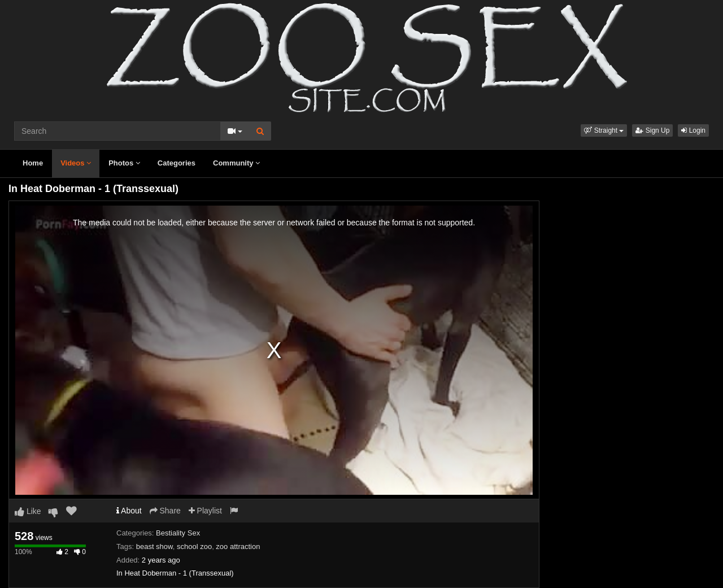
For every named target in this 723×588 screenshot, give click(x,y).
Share (165, 511)
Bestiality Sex (178, 533)
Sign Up (652, 130)
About (129, 511)
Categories (177, 163)
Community (236, 163)
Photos (124, 163)
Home (33, 163)
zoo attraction (238, 546)
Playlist (205, 511)
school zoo (194, 546)
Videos (76, 163)
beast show (154, 546)
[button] (604, 130)
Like (28, 511)
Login (693, 130)
